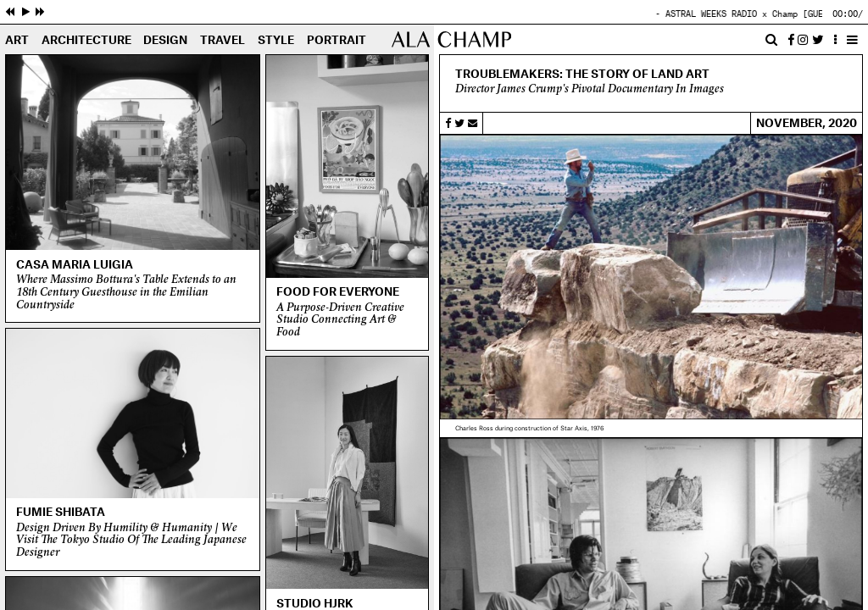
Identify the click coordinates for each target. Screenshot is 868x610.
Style (276, 41)
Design (165, 41)
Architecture (86, 41)
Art (17, 41)
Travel (223, 41)
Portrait (337, 41)
